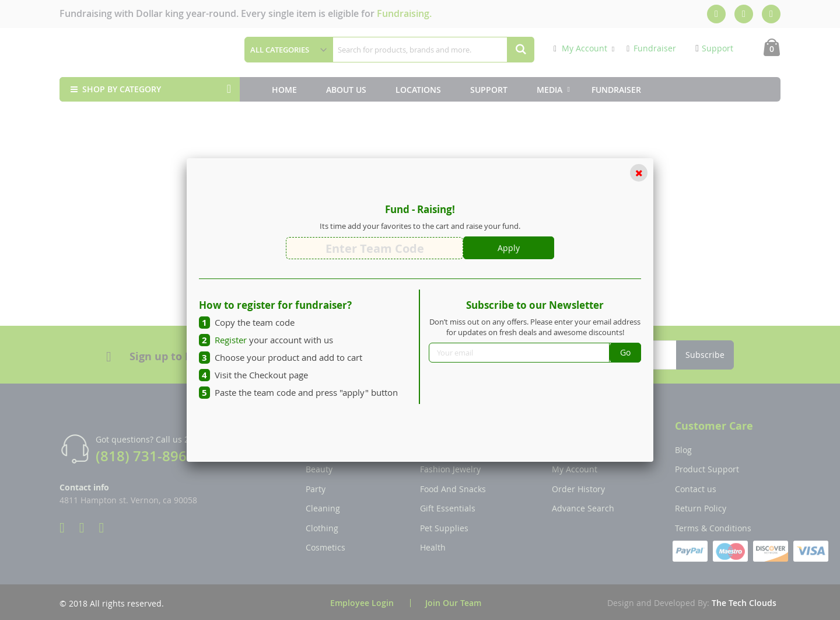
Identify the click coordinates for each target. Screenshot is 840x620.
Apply (509, 248)
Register (231, 340)
